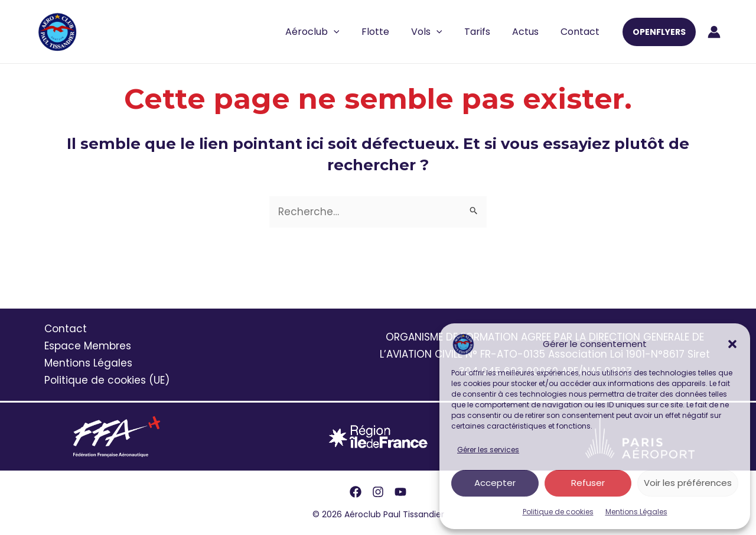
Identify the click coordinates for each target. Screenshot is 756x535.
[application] (351, 32)
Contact (582, 32)
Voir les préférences (688, 483)
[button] (732, 344)
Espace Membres (88, 346)
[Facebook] (356, 492)
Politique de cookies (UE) (107, 380)
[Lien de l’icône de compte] (714, 32)
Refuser (588, 483)
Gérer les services (488, 450)
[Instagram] (378, 492)
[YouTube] (400, 492)
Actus (530, 32)
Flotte (389, 32)
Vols (437, 32)
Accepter (495, 483)
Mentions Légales (636, 512)
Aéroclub (330, 32)
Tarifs (485, 32)
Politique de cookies (558, 512)
